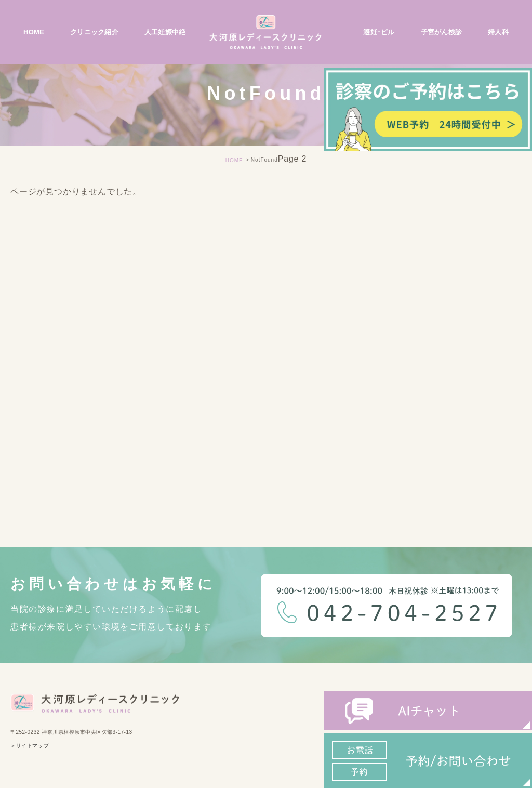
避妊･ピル (379, 32)
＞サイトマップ (30, 746)
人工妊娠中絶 (165, 32)
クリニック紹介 (94, 32)
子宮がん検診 (442, 32)
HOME (34, 32)
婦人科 (498, 32)
